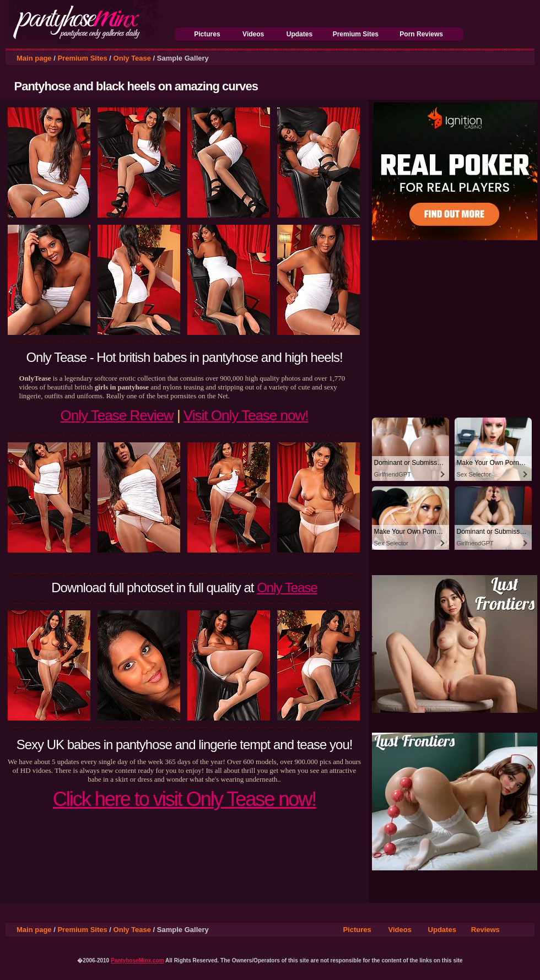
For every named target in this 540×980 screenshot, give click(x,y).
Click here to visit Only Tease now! (185, 799)
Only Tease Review (117, 415)
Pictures (207, 34)
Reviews (485, 930)
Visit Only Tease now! (246, 415)
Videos (253, 34)
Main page (34, 58)
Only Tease (132, 58)
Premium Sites (356, 34)
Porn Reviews (421, 34)
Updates (299, 34)
